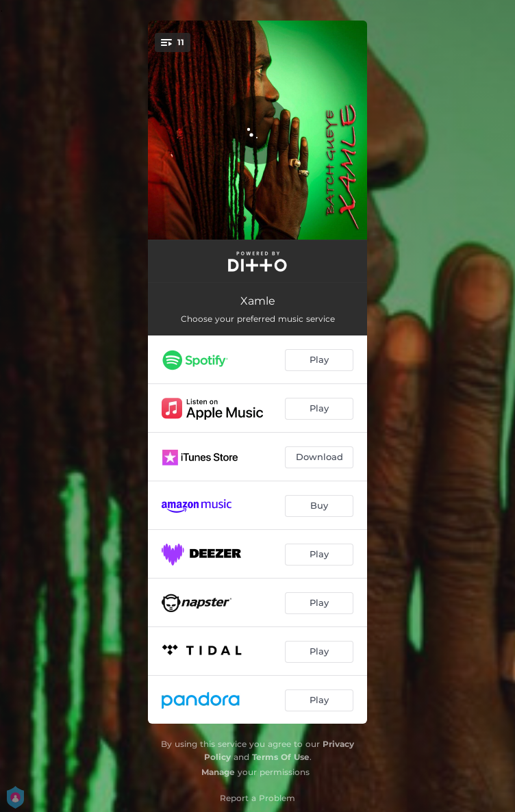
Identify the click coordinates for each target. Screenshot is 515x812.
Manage (218, 772)
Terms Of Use (281, 757)
